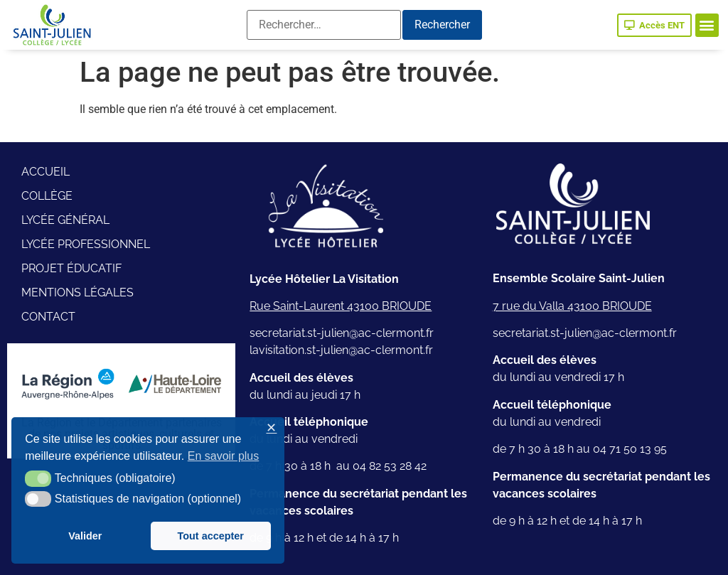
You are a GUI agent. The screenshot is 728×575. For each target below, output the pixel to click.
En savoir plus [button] (224, 456)
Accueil (45, 172)
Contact (48, 317)
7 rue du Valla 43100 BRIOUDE (572, 306)
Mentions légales (77, 292)
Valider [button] (85, 536)
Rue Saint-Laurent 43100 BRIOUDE (341, 306)
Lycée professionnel (86, 244)
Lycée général (65, 220)
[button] (707, 25)
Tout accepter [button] (211, 536)
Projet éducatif (71, 268)
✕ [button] (271, 428)
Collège (47, 196)
